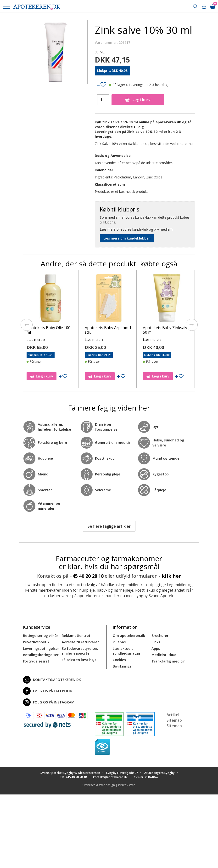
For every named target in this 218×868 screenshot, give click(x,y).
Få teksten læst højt (79, 659)
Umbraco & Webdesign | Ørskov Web (109, 784)
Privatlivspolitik (36, 642)
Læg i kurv (138, 100)
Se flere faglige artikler (109, 526)
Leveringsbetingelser (40, 648)
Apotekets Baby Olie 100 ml (48, 330)
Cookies (119, 659)
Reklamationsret (76, 635)
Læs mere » (36, 339)
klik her (171, 576)
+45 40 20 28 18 (87, 576)
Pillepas (119, 642)
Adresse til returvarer (80, 642)
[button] (6, 6)
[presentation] (27, 325)
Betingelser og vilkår (40, 635)
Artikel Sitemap (174, 716)
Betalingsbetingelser (40, 654)
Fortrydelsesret (36, 660)
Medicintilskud (164, 654)
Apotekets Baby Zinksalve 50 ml (166, 330)
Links (156, 642)
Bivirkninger (123, 665)
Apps (156, 648)
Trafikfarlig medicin (168, 660)
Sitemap (174, 725)
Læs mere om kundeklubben (127, 238)
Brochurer (160, 635)
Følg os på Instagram (48, 701)
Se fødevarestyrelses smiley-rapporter (79, 650)
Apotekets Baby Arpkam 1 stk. (108, 330)
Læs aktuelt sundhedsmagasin (128, 650)
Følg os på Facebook (47, 690)
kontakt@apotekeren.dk (51, 679)
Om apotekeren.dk (128, 635)
